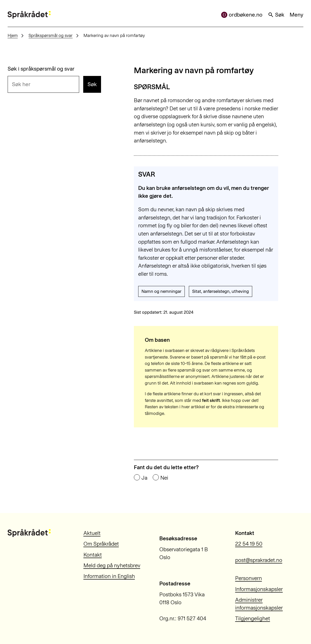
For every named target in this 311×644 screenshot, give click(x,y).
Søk (276, 15)
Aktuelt (92, 533)
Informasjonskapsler (259, 589)
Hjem (13, 35)
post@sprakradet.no (259, 560)
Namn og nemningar (161, 291)
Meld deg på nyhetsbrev (112, 565)
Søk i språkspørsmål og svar (41, 69)
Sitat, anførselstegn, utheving (221, 291)
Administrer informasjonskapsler (259, 604)
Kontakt (93, 555)
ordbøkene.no (242, 15)
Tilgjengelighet (253, 618)
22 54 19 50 (249, 544)
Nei (164, 478)
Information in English (109, 576)
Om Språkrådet (101, 544)
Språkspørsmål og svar (51, 35)
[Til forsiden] (29, 15)
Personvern (249, 578)
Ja (144, 478)
